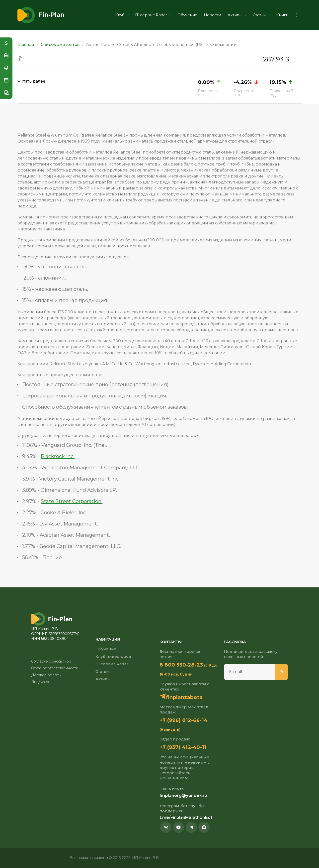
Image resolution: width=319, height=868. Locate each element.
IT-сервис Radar (153, 15)
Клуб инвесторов (113, 656)
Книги (282, 15)
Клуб (122, 15)
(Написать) (170, 729)
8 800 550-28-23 (181, 665)
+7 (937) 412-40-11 (183, 747)
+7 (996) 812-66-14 (183, 720)
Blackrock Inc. (58, 456)
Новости (212, 15)
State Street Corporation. (72, 501)
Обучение (187, 15)
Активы (237, 15)
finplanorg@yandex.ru (183, 795)
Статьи (261, 15)
